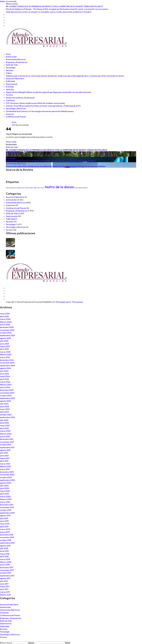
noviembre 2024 (7, 363)
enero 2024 (5, 387)
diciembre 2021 (7, 439)
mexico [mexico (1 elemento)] (42, 188)
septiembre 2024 (8, 366)
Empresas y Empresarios (16, 62)
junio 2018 (4, 551)
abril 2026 (4, 316)
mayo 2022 (5, 425)
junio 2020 (5, 488)
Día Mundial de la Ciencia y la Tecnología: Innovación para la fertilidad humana (40, 111)
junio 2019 (4, 521)
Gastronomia (12, 84)
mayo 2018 (5, 554)
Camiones (10, 100)
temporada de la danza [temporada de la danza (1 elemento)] (81, 188)
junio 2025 (5, 344)
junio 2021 (4, 456)
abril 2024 (5, 379)
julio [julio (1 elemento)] (39, 188)
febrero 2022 (6, 434)
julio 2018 (4, 548)
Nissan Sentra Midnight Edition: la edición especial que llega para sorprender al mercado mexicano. (49, 92)
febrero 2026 (6, 322)
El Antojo (10, 87)
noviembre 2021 (7, 442)
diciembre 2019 (7, 505)
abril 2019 (4, 527)
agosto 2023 (5, 401)
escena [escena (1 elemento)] (27, 188)
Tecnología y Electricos (16, 108)
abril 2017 (4, 589)
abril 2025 (4, 349)
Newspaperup (62, 302)
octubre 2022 (6, 415)
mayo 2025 (5, 346)
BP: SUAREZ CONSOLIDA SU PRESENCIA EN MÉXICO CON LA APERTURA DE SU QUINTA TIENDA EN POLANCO (57, 150)
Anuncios (10, 114)
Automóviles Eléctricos (16, 59)
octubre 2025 (6, 333)
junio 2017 (4, 584)
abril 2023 (4, 412)
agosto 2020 (5, 483)
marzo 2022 (5, 431)
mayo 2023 (5, 409)
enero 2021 (5, 469)
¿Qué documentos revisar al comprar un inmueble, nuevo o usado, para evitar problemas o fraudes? (51, 161)
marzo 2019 (5, 529)
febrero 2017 (5, 595)
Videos (9, 73)
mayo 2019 (5, 524)
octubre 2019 (6, 510)
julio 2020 (4, 486)
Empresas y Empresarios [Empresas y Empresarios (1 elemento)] (17, 188)
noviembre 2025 (7, 330)
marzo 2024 (5, 382)
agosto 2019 (5, 516)
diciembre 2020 (7, 472)
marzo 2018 (5, 559)
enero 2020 (5, 502)
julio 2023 (4, 404)
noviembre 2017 (7, 570)
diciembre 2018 (7, 535)
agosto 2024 (5, 368)
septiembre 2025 (7, 335)
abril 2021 (4, 461)
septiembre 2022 (7, 417)
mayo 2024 (5, 376)
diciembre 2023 (7, 390)
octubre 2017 (6, 573)
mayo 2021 (5, 458)
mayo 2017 (5, 586)
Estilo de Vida (12, 65)
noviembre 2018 (7, 537)
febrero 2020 (6, 499)
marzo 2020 (5, 497)
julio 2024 (4, 371)
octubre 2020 (6, 477)
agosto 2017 (5, 578)
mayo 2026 (5, 314)
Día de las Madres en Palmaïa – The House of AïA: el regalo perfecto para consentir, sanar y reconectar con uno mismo (59, 155)
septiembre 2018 (7, 543)
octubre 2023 (6, 395)
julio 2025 (4, 341)
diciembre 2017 (7, 567)
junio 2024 (5, 374)
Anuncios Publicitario (15, 78)
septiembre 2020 (8, 480)
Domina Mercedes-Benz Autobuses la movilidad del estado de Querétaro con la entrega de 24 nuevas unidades (56, 166)
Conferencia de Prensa (16, 117)
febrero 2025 (6, 355)
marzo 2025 (5, 352)
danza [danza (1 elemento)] (8, 188)
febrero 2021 (6, 466)
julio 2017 (4, 581)
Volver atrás (11, 142)
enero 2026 (5, 325)
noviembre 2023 (7, 393)
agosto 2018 (5, 546)
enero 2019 (5, 532)
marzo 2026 (5, 319)
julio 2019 (4, 518)
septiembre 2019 (7, 513)
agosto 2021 (5, 450)
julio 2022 (4, 420)
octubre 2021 (6, 445)
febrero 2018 (6, 562)
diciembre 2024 (7, 360)
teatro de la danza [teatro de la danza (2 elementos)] (59, 187)
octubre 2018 (6, 540)
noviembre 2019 (7, 507)
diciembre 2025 (7, 327)
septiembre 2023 (7, 398)
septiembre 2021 (7, 447)
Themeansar (77, 302)
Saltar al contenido (8, 1)
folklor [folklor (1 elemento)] (35, 188)
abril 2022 (4, 428)
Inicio (8, 54)
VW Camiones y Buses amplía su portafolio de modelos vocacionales (35, 103)
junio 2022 (5, 423)
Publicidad (10, 81)
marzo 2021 (5, 464)
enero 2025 (5, 357)
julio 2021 (4, 453)
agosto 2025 (5, 338)
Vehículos (10, 89)
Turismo (9, 95)
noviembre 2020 (7, 475)
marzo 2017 (5, 592)
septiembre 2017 (7, 576)
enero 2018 (5, 565)
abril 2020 (5, 494)
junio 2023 (5, 406)
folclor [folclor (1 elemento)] (31, 188)
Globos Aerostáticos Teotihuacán (20, 98)
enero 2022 (5, 436)
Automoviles (11, 57)
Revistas (10, 70)
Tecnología (11, 68)
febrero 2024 (6, 385)
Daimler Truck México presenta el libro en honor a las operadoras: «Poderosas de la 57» (43, 106)
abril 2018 (4, 556)
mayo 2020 (5, 491)
